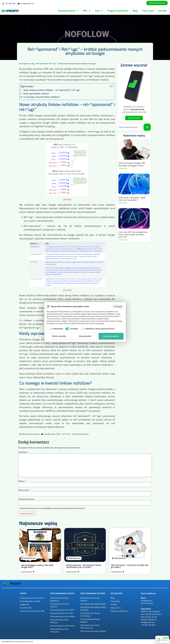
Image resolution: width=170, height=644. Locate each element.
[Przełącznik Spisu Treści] (110, 86)
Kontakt (162, 11)
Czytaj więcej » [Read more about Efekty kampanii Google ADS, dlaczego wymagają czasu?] (123, 168)
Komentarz (23, 452)
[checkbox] (55, 329)
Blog (135, 11)
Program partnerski (118, 11)
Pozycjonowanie (68, 11)
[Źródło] (67, 200)
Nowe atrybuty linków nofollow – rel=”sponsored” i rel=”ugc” (52, 90)
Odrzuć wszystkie (59, 336)
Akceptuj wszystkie (111, 336)
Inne (99, 11)
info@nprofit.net (148, 622)
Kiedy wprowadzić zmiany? (36, 94)
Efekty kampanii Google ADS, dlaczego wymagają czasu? (132, 164)
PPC (87, 11)
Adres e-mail (24, 490)
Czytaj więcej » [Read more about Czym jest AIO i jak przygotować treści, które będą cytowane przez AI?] (123, 240)
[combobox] (130, 127)
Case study (148, 11)
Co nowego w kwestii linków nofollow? (42, 97)
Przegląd (118, 307)
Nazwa (21, 481)
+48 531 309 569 (148, 625)
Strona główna (24, 64)
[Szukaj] (147, 127)
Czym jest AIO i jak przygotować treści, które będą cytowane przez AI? (133, 235)
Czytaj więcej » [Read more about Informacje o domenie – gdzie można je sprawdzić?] (123, 203)
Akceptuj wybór (85, 336)
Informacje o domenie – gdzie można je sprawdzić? (132, 199)
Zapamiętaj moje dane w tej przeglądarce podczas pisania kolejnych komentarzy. (52, 508)
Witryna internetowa (26, 499)
